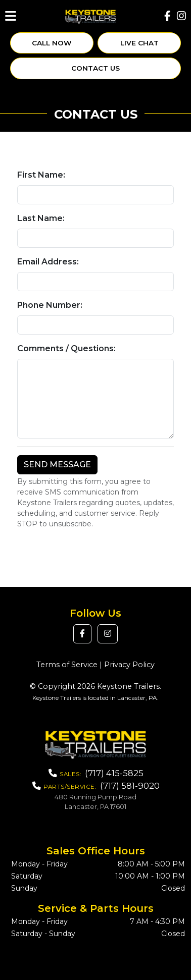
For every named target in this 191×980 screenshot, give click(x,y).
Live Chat (139, 43)
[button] (82, 634)
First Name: (41, 175)
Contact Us (96, 68)
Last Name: (41, 218)
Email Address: (48, 262)
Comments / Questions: (66, 348)
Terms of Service (67, 665)
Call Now (52, 43)
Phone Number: (50, 305)
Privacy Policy (129, 665)
